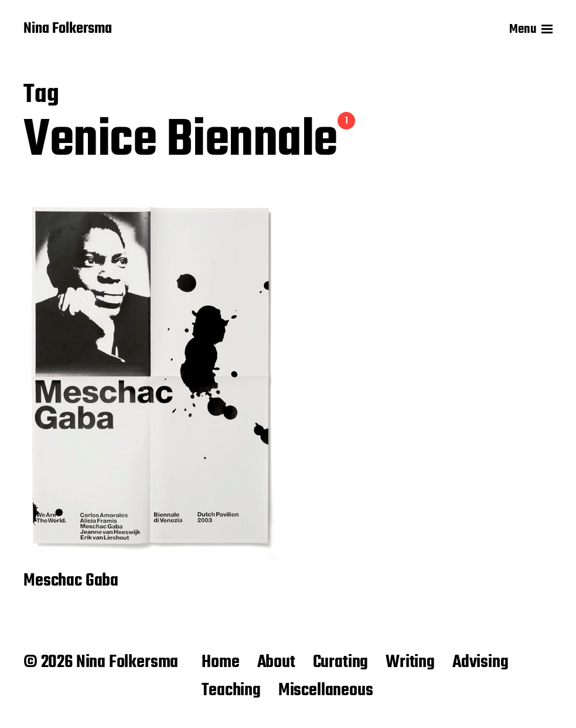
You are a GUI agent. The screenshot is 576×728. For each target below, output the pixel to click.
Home (220, 662)
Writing (410, 662)
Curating (341, 662)
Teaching (231, 690)
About (276, 662)
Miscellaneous (326, 690)
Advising (480, 662)
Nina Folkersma (68, 29)
